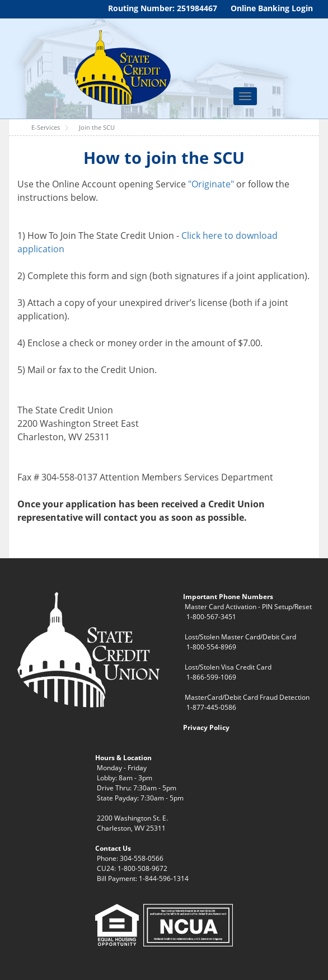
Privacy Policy (206, 727)
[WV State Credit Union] (121, 68)
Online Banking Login (272, 8)
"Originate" (211, 184)
